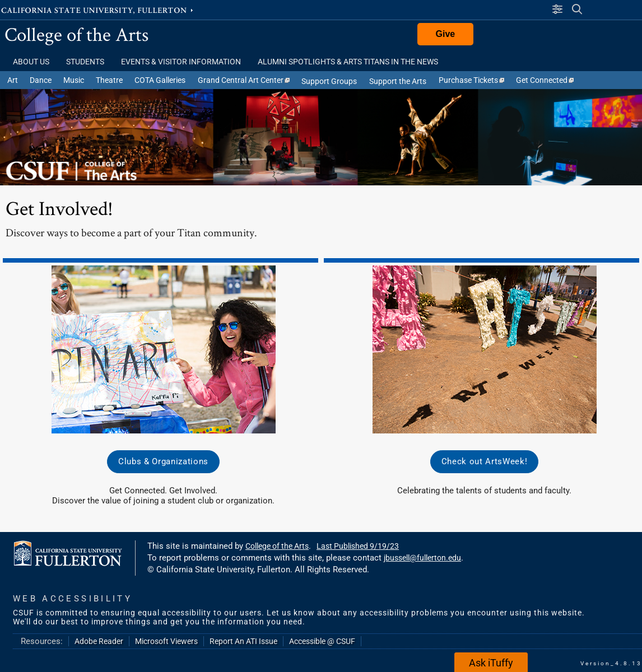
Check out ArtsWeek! (485, 461)
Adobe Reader (99, 641)
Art (13, 80)
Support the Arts (398, 81)
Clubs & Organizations (163, 461)
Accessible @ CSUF (322, 641)
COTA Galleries (160, 80)
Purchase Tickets (471, 80)
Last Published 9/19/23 (358, 546)
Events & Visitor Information (181, 62)
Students (85, 62)
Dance (41, 80)
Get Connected (545, 80)
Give (446, 34)
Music (74, 80)
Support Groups (329, 81)
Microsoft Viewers (166, 641)
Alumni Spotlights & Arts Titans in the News (348, 62)
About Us (31, 62)
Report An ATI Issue (243, 641)
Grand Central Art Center (244, 80)
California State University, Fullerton (98, 10)
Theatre (109, 80)
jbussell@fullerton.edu (422, 558)
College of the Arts (76, 34)
